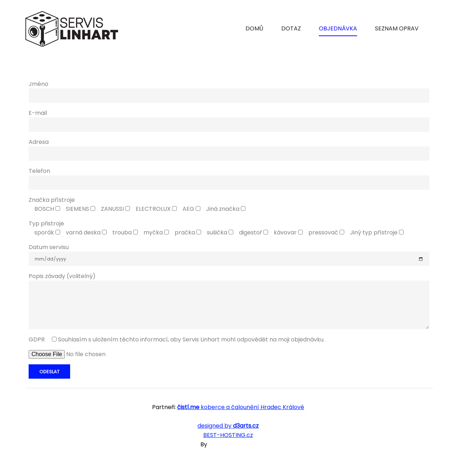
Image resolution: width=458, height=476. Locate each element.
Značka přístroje (52, 200)
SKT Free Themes (233, 444)
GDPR (177, 339)
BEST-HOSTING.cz (228, 435)
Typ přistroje (46, 224)
